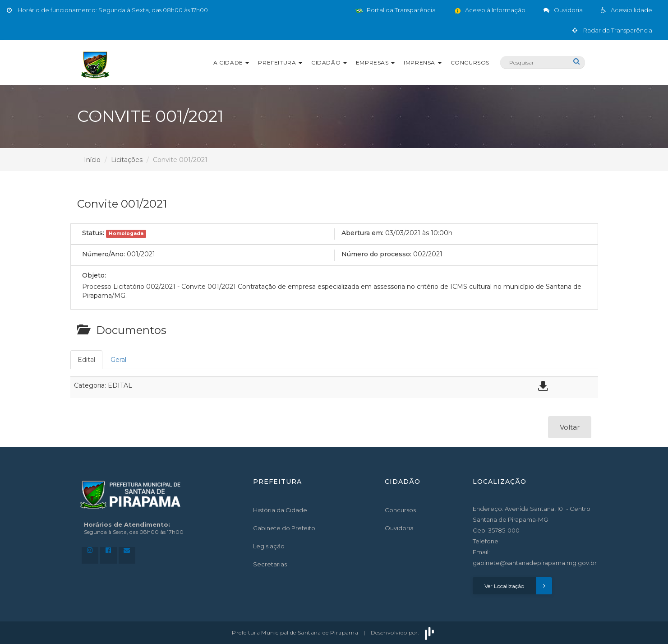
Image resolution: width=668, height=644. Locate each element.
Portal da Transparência (396, 10)
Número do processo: (376, 254)
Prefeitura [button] (280, 63)
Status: (93, 233)
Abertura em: (362, 233)
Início (92, 160)
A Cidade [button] (231, 63)
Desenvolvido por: (403, 632)
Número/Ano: (104, 254)
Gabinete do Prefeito (284, 528)
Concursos (470, 63)
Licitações (127, 160)
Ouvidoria (399, 528)
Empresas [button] (375, 63)
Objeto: (94, 275)
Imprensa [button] (422, 63)
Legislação (269, 546)
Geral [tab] (118, 360)
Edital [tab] (86, 360)
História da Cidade (280, 510)
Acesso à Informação (490, 10)
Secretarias (270, 564)
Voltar (570, 427)
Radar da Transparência (612, 30)
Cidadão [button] (329, 63)
